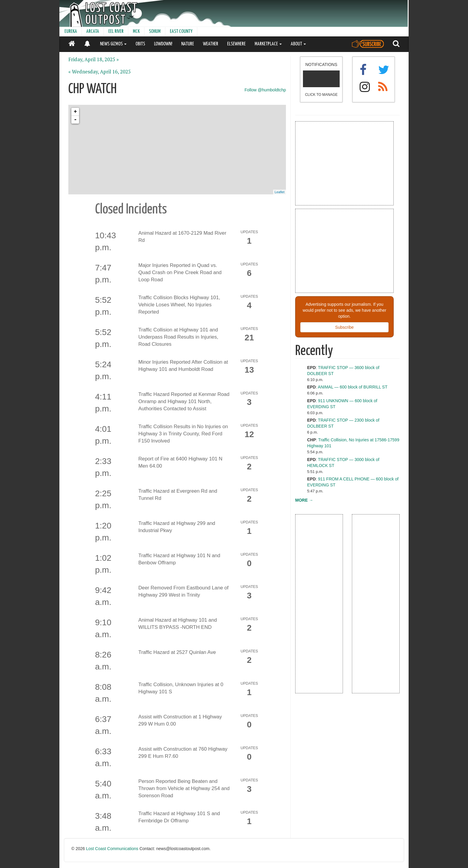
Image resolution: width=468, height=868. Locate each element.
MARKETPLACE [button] (268, 44)
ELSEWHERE (236, 44)
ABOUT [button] (298, 44)
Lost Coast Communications (112, 849)
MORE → (304, 500)
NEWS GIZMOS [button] (113, 44)
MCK (136, 32)
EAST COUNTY (181, 32)
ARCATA (93, 32)
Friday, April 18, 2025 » (94, 59)
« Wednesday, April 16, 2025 (100, 72)
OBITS (140, 44)
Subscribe (344, 327)
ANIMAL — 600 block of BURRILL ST (353, 387)
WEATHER (211, 44)
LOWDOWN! (163, 44)
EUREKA (71, 32)
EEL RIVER (116, 32)
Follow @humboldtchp (265, 90)
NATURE (188, 44)
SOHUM (155, 32)
